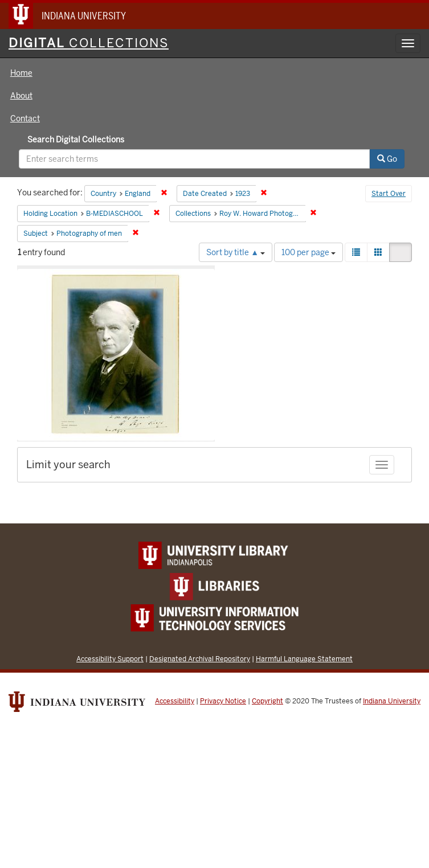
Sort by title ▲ (236, 252)
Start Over (389, 194)
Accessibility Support (110, 659)
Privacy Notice (223, 701)
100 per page (309, 252)
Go (387, 159)
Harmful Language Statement (304, 659)
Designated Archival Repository (200, 659)
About (21, 96)
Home (21, 73)
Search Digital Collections (76, 140)
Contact (25, 118)
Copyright (267, 701)
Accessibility (175, 701)
